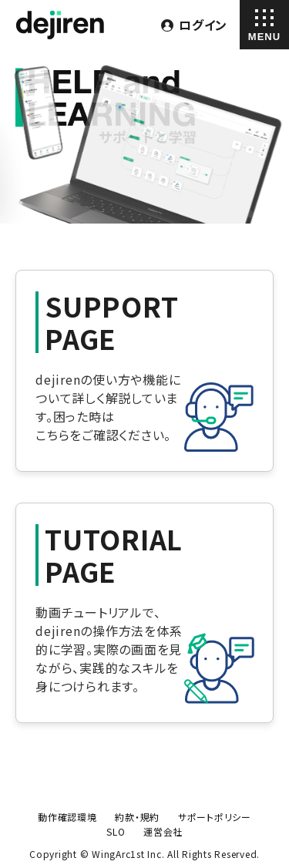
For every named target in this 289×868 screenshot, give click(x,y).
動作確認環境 (67, 817)
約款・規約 (137, 817)
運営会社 (163, 831)
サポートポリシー (215, 817)
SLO (116, 831)
